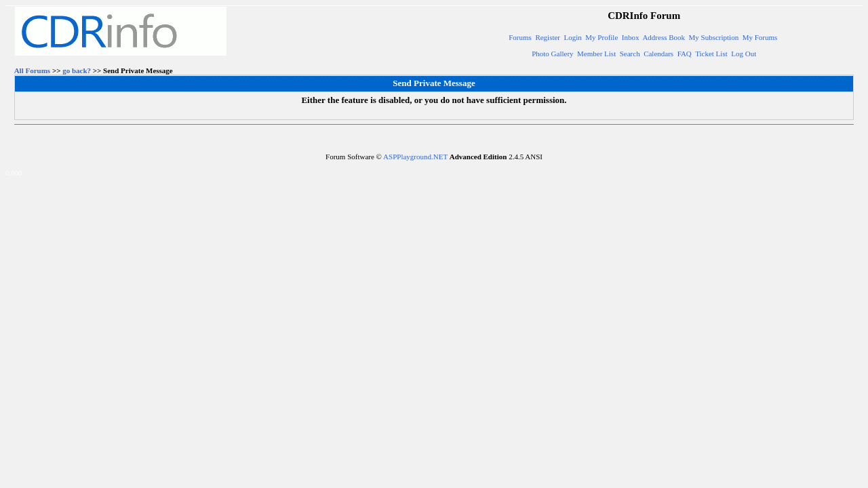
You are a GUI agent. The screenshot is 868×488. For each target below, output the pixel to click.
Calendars (658, 54)
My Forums (760, 37)
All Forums (32, 70)
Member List (596, 54)
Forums (520, 37)
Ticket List (711, 54)
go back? (77, 70)
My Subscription (714, 37)
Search (630, 54)
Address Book (664, 37)
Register (548, 37)
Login (573, 37)
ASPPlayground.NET (415, 157)
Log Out (744, 54)
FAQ (685, 54)
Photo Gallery (552, 54)
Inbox (631, 37)
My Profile (601, 37)
